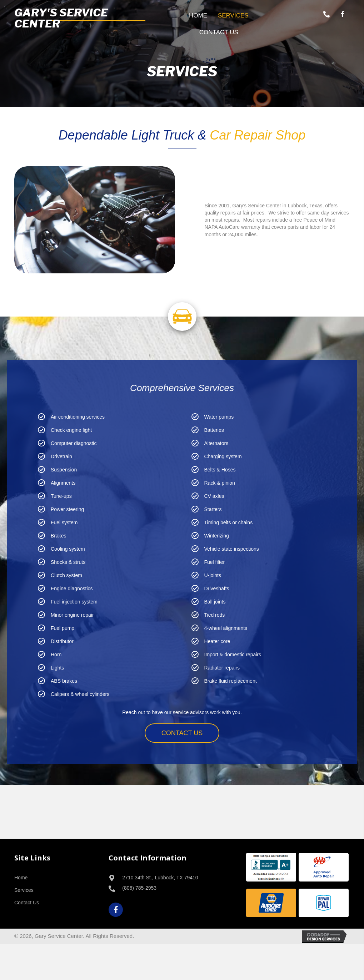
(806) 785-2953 (139, 888)
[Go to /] (80, 18)
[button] (326, 14)
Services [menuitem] (24, 890)
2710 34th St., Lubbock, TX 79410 (160, 878)
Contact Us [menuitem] (27, 903)
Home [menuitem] (21, 878)
